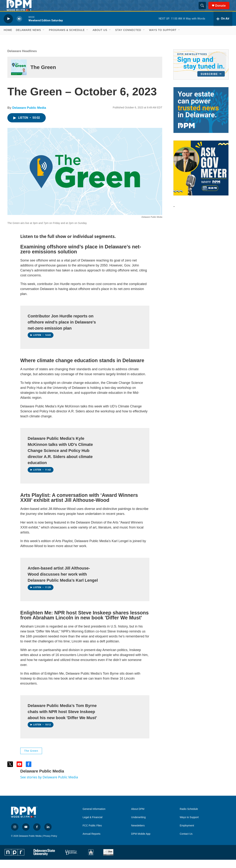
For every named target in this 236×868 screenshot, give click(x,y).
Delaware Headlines (22, 59)
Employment (187, 834)
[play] (8, 27)
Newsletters (138, 834)
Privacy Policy (50, 844)
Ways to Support (163, 38)
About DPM (138, 817)
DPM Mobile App (141, 842)
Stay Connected (128, 38)
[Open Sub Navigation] (44, 38)
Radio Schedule (189, 817)
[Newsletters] (201, 73)
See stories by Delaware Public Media (49, 785)
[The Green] (19, 76)
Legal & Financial (92, 826)
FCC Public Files (92, 834)
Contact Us (186, 842)
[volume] (19, 27)
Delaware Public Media (29, 116)
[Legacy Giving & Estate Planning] (201, 118)
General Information (94, 817)
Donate (223, 10)
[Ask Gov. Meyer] (201, 176)
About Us (100, 38)
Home (8, 38)
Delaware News (28, 38)
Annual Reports (92, 842)
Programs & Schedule (67, 38)
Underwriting (138, 826)
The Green (43, 76)
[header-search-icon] (204, 10)
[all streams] (223, 27)
